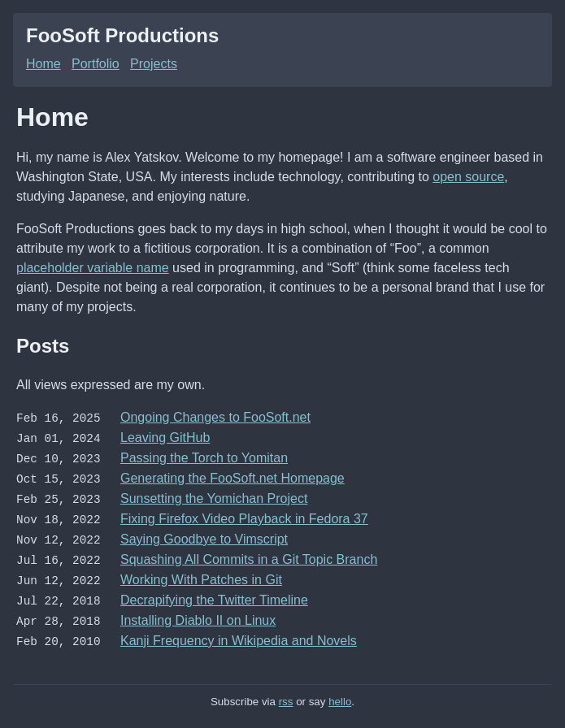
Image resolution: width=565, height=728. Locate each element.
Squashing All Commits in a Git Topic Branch (249, 554)
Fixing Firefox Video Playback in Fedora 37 (244, 515)
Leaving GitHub (165, 437)
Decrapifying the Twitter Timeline (214, 593)
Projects (154, 64)
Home (43, 64)
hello (340, 692)
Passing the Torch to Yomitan (204, 456)
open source (468, 177)
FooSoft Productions (122, 35)
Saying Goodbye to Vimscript (204, 534)
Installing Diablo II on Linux (198, 612)
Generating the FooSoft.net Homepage (233, 476)
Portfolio (96, 64)
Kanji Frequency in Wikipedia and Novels (239, 632)
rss (286, 692)
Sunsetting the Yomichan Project (214, 495)
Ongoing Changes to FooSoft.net (215, 417)
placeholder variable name (93, 268)
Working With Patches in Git (201, 573)
